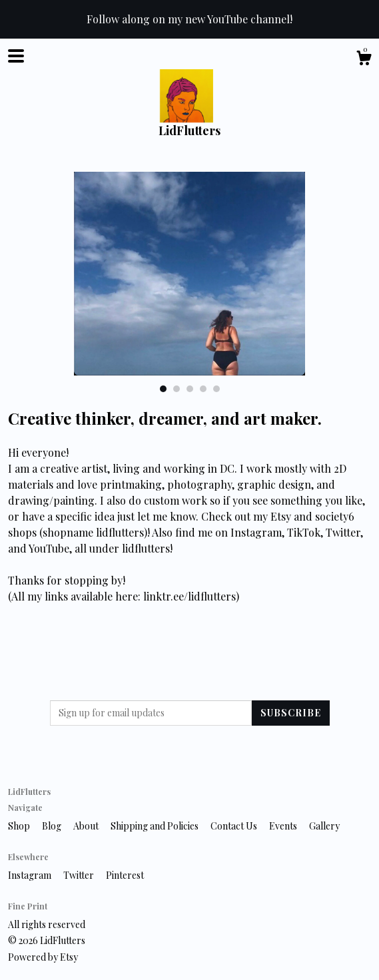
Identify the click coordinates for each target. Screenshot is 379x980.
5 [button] (216, 389)
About (87, 826)
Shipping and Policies (156, 826)
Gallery (324, 826)
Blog (53, 826)
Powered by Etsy (43, 957)
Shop (20, 826)
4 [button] (203, 389)
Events (284, 826)
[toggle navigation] (16, 56)
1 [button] (163, 389)
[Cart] (364, 60)
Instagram (31, 875)
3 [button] (190, 389)
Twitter (80, 875)
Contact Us (235, 826)
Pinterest (125, 875)
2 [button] (177, 389)
